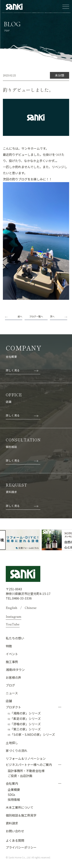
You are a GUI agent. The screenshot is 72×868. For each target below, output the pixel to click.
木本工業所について (20, 807)
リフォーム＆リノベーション (26, 758)
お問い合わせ (15, 831)
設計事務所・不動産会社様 (26, 771)
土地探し (12, 743)
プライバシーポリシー (21, 847)
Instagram (14, 616)
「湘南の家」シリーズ (24, 713)
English (12, 608)
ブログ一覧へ (36, 316)
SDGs (11, 794)
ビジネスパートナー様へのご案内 (29, 765)
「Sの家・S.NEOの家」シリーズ (31, 735)
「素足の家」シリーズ (24, 719)
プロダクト (13, 707)
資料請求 (12, 823)
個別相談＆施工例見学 (21, 815)
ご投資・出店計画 (20, 776)
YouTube (13, 624)
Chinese (31, 608)
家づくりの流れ (17, 751)
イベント (12, 654)
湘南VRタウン (15, 670)
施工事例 (12, 662)
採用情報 (14, 799)
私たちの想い (15, 638)
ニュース (12, 693)
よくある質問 (15, 840)
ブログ (10, 685)
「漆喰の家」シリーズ (24, 724)
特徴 (9, 646)
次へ (52, 316)
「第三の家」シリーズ (24, 729)
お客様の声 (13, 677)
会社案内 (12, 783)
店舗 (9, 701)
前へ (20, 316)
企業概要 (14, 790)
